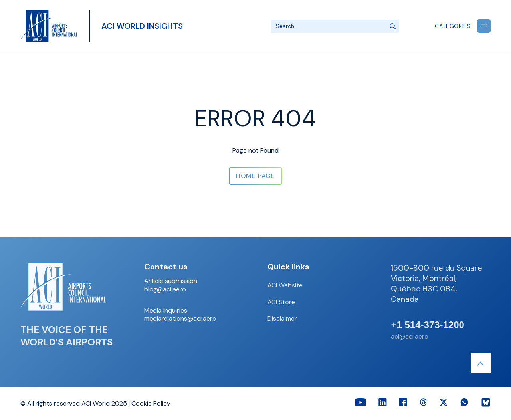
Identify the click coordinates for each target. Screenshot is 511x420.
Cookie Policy (151, 403)
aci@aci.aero (410, 336)
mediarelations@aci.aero (180, 319)
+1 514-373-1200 (428, 325)
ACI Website (285, 285)
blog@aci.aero (165, 289)
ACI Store (281, 302)
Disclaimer (282, 318)
